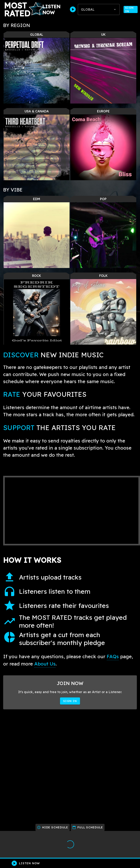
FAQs (113, 656)
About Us (45, 664)
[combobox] (99, 9)
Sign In (131, 9)
